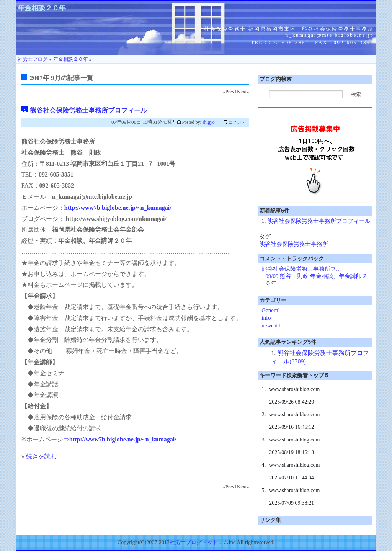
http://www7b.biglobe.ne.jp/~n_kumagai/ (118, 208)
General (270, 310)
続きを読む (41, 456)
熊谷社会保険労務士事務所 (294, 244)
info (266, 318)
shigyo (209, 122)
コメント (237, 122)
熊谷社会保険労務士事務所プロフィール (88, 110)
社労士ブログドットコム (199, 542)
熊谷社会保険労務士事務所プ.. (300, 269)
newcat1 (271, 325)
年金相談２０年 (42, 8)
